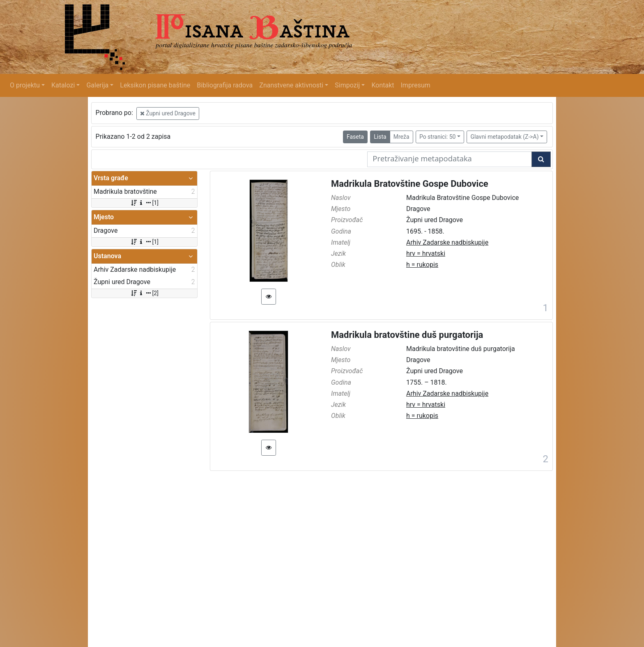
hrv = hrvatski (426, 254)
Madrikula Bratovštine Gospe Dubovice (410, 184)
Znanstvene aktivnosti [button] (291, 85)
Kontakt (383, 85)
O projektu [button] (25, 85)
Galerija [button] (97, 85)
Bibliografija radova (225, 85)
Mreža (401, 137)
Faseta (355, 137)
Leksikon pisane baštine (155, 85)
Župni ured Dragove (168, 113)
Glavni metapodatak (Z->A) (504, 137)
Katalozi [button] (63, 85)
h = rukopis (422, 265)
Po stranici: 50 (438, 137)
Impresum (416, 85)
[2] (144, 293)
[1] (144, 203)
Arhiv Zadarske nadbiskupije (447, 242)
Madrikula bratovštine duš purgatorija (407, 335)
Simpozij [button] (347, 85)
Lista (380, 137)
